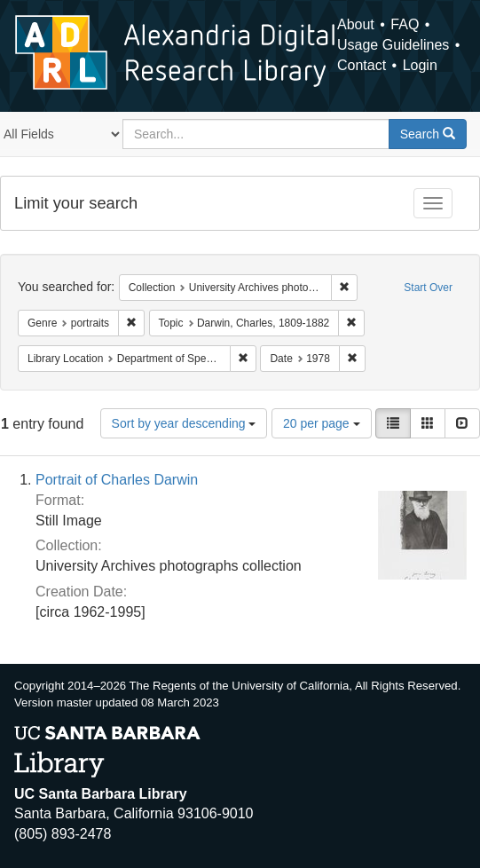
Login (420, 65)
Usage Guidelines (393, 45)
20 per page (322, 423)
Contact (362, 65)
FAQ (405, 24)
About (356, 24)
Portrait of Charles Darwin (117, 480)
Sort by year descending (184, 423)
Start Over (428, 288)
